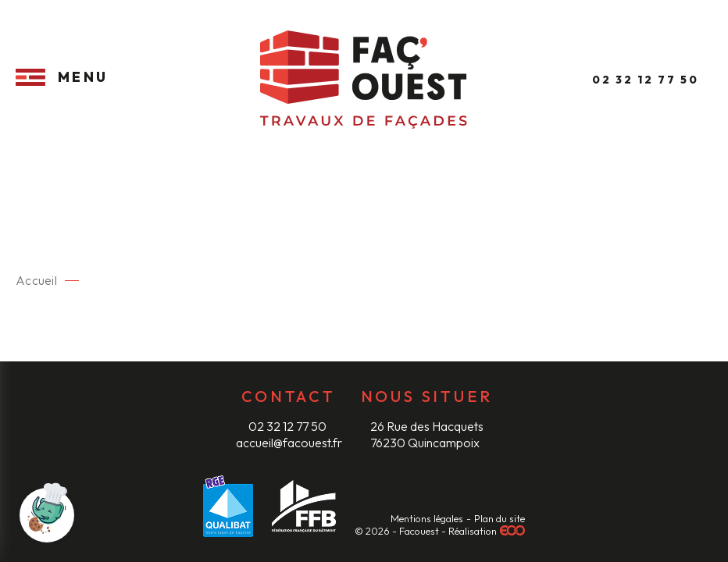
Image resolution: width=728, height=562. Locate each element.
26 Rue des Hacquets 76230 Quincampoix (427, 434)
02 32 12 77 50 (289, 426)
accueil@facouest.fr (289, 443)
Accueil (36, 281)
